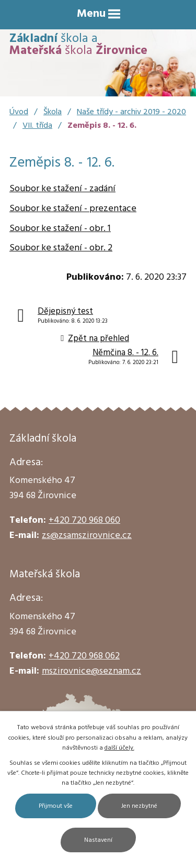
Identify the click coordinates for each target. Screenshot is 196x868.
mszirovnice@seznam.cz (91, 671)
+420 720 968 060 (84, 520)
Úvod (19, 112)
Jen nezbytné (139, 806)
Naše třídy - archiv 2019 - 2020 (131, 112)
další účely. (119, 748)
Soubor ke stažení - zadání (62, 189)
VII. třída (37, 126)
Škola (53, 112)
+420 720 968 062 (84, 656)
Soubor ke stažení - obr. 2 (61, 248)
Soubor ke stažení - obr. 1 (60, 229)
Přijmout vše (56, 806)
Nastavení (98, 840)
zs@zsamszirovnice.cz (87, 536)
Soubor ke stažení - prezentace (73, 209)
